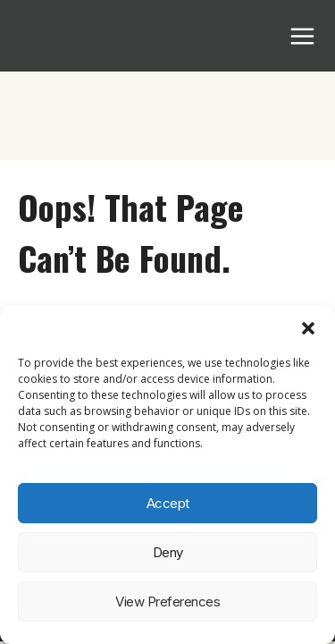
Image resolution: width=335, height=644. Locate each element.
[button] (308, 328)
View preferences (167, 602)
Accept (168, 503)
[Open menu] (303, 36)
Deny (168, 552)
